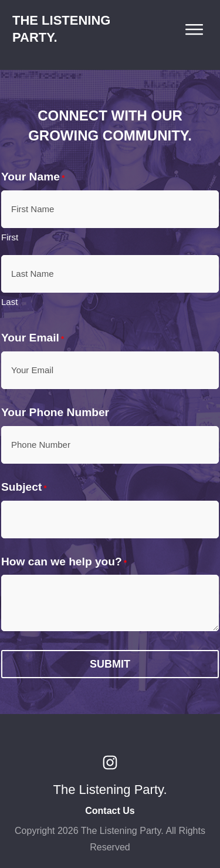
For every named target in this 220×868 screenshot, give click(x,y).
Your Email (33, 338)
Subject (24, 487)
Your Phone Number (55, 412)
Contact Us (110, 811)
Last (9, 302)
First (10, 237)
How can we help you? (64, 562)
